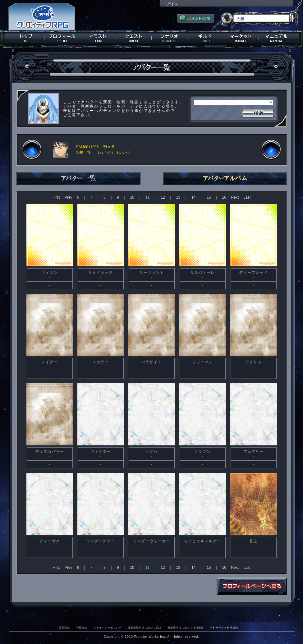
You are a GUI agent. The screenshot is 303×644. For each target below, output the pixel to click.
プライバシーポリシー (108, 628)
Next (235, 197)
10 (132, 197)
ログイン (171, 4)
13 (178, 197)
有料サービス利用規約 (224, 628)
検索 (258, 113)
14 (193, 197)
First (56, 197)
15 (209, 197)
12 (163, 197)
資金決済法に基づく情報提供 (186, 628)
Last (247, 197)
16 (224, 197)
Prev (69, 197)
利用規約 (82, 628)
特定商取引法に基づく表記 (145, 628)
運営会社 (64, 628)
